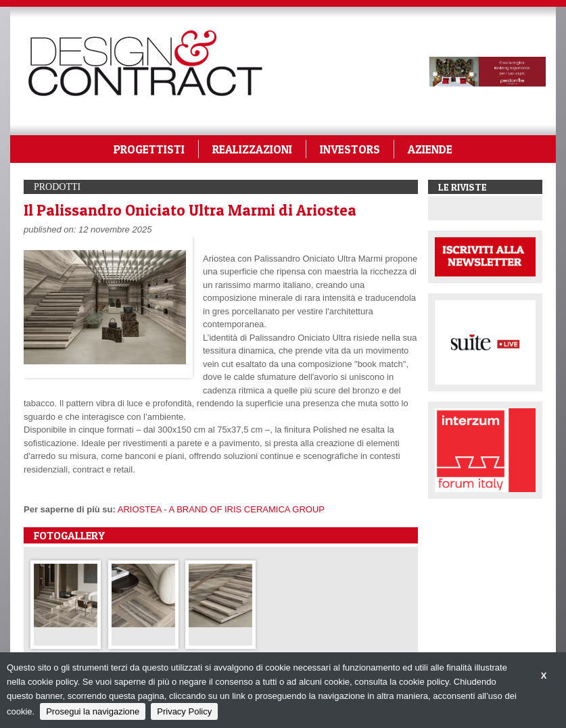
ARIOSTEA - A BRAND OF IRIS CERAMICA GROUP (221, 509)
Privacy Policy (184, 711)
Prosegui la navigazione (93, 711)
